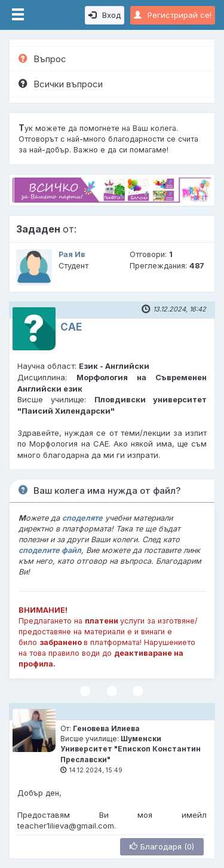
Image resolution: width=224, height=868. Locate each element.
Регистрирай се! (173, 15)
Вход (105, 15)
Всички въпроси (61, 84)
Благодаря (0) (162, 846)
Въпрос (42, 59)
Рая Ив (72, 254)
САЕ (71, 327)
